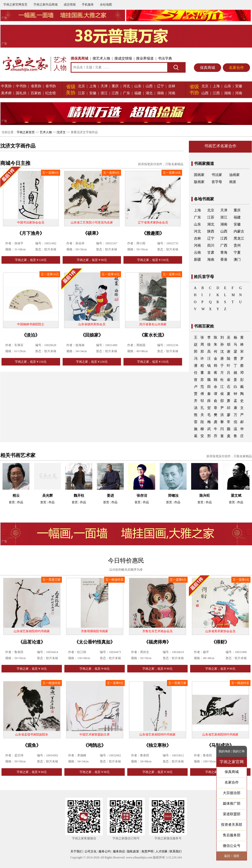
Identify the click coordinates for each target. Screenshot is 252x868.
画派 (233, 182)
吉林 (172, 86)
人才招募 (161, 851)
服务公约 (105, 851)
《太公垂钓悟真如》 (95, 642)
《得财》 (220, 642)
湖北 (149, 93)
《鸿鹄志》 (95, 745)
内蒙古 (239, 231)
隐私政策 (133, 851)
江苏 (81, 93)
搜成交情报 (123, 58)
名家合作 (236, 68)
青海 (224, 253)
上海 (93, 86)
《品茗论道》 (32, 642)
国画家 (199, 175)
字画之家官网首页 (15, 5)
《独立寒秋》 (157, 745)
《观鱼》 (32, 745)
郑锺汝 (173, 496)
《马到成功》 (220, 745)
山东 (138, 86)
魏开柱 (79, 496)
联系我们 (176, 851)
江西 (115, 93)
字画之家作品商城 (46, 5)
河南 (172, 93)
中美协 (6, 86)
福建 (138, 93)
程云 (16, 496)
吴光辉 (48, 496)
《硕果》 (92, 233)
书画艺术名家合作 (220, 146)
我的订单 (239, 751)
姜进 (110, 496)
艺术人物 (46, 132)
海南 (211, 260)
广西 (224, 245)
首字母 (217, 182)
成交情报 (70, 5)
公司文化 (91, 851)
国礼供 (21, 93)
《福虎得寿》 (157, 642)
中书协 (21, 86)
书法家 (217, 175)
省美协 (36, 86)
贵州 (237, 245)
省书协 (51, 86)
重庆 (115, 86)
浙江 (104, 93)
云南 (197, 253)
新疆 (197, 260)
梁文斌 (236, 496)
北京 (81, 86)
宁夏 (237, 253)
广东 (127, 93)
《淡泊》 (31, 335)
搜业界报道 (145, 58)
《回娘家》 (92, 335)
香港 (224, 260)
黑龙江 (239, 238)
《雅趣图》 (153, 233)
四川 (211, 245)
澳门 (237, 260)
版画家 (199, 182)
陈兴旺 (205, 496)
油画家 (234, 175)
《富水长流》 (153, 335)
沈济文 (61, 132)
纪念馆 (51, 93)
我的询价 (225, 751)
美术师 (6, 93)
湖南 (160, 93)
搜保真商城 (79, 58)
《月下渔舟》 (31, 233)
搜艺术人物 (101, 58)
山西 (149, 86)
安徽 (93, 93)
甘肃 (211, 253)
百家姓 (36, 93)
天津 (104, 86)
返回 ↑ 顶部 (232, 856)
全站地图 (106, 5)
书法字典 (165, 58)
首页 (12, 502)
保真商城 (207, 68)
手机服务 (88, 5)
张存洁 (142, 496)
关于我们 (76, 851)
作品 (20, 502)
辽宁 (160, 86)
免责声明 (147, 851)
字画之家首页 (26, 132)
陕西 (211, 231)
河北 (127, 86)
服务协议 (119, 851)
